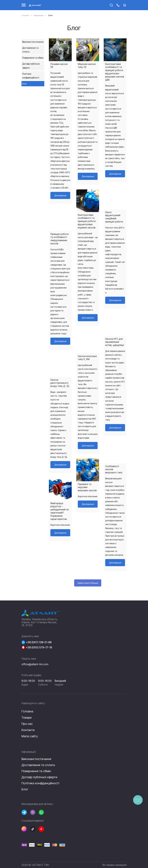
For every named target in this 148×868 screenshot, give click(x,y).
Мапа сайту (30, 736)
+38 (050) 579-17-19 (39, 647)
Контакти (28, 730)
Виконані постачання (33, 42)
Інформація (39, 15)
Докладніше (60, 195)
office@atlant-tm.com (35, 664)
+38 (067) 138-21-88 (39, 642)
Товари (26, 718)
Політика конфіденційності (31, 76)
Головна (25, 15)
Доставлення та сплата (30, 50)
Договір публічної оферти (31, 66)
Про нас (27, 724)
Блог (25, 84)
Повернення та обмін (33, 58)
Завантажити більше (88, 583)
